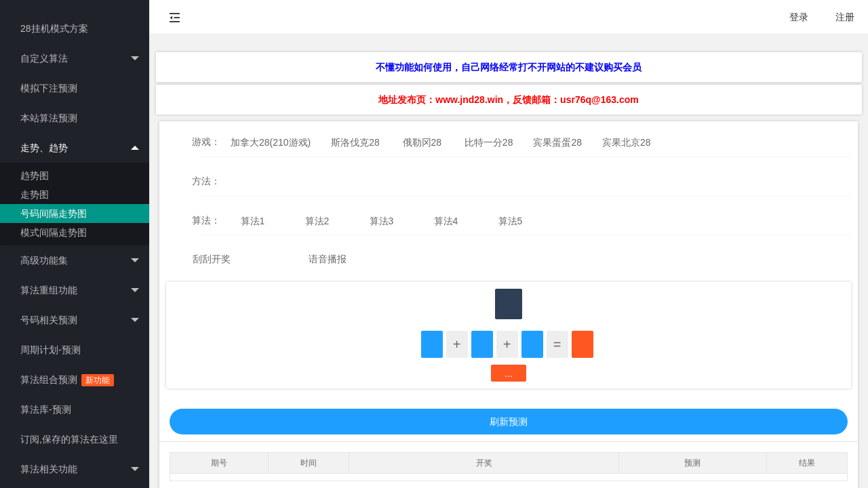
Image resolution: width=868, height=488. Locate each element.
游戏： (206, 142)
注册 (845, 17)
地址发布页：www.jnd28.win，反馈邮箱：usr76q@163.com (508, 100)
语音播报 (328, 259)
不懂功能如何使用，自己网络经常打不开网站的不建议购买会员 (509, 67)
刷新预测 (509, 422)
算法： (206, 220)
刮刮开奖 (212, 259)
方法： (206, 181)
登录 (799, 17)
